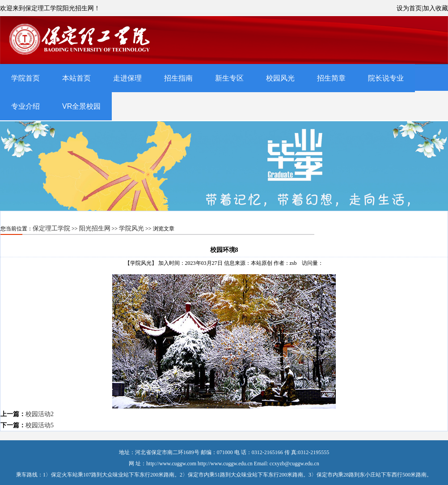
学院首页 (25, 78)
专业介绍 (25, 106)
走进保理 (127, 78)
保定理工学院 (51, 228)
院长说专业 (386, 78)
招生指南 (178, 78)
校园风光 (280, 78)
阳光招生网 (95, 228)
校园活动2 (40, 414)
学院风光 (131, 228)
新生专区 (229, 78)
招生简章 (331, 78)
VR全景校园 (81, 106)
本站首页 (76, 78)
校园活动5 (40, 425)
